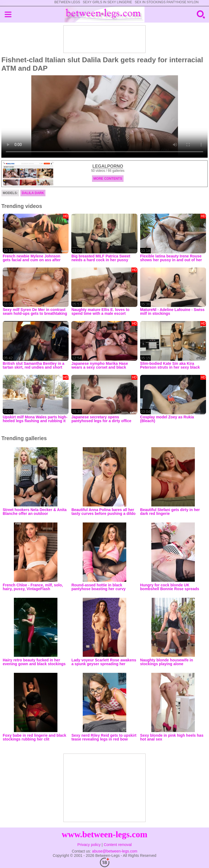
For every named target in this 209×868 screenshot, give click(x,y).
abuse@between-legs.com (115, 851)
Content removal (118, 845)
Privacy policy (89, 845)
